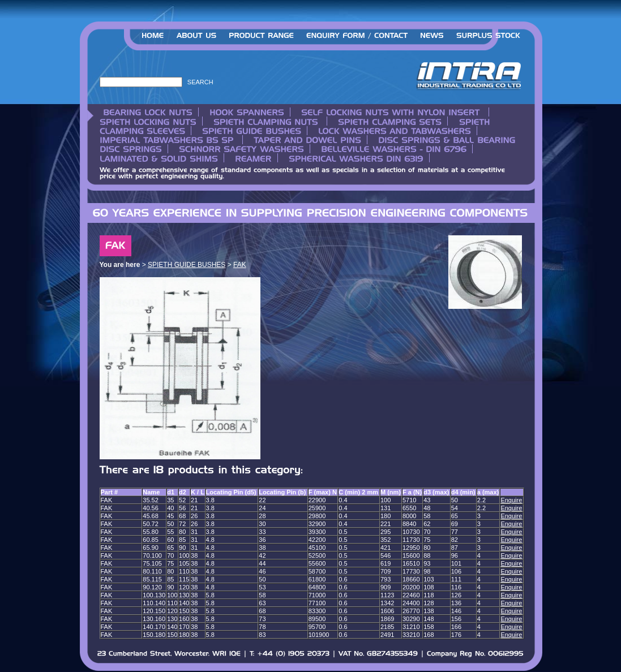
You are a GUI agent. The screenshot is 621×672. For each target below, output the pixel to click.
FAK (240, 265)
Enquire (511, 500)
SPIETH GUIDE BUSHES (187, 265)
